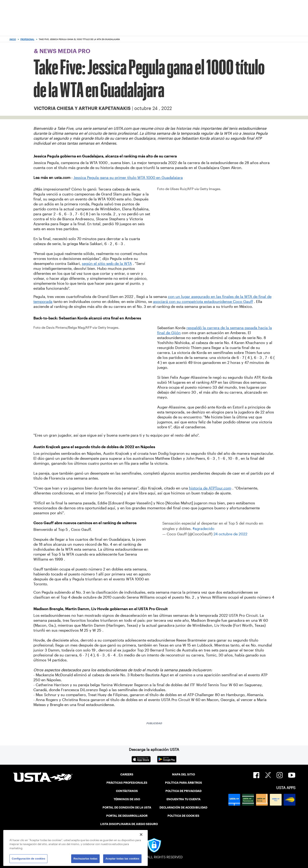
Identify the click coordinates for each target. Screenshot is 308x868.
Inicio (13, 39)
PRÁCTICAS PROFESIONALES (127, 783)
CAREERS (127, 774)
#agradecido (204, 529)
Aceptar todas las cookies (122, 859)
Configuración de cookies (28, 859)
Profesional (27, 39)
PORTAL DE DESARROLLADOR (127, 816)
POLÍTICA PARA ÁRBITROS (184, 783)
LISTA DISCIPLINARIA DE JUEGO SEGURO (129, 824)
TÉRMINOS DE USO (127, 799)
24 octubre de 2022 (230, 534)
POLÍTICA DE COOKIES (183, 816)
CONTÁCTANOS (127, 791)
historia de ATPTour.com (210, 488)
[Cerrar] (141, 835)
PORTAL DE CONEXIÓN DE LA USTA (127, 807)
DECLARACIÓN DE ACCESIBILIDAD (183, 807)
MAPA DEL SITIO (184, 774)
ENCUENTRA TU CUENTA (184, 799)
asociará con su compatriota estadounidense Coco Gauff (203, 302)
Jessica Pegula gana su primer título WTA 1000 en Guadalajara (128, 178)
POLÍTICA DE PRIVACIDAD (184, 791)
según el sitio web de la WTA (107, 264)
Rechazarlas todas (85, 859)
